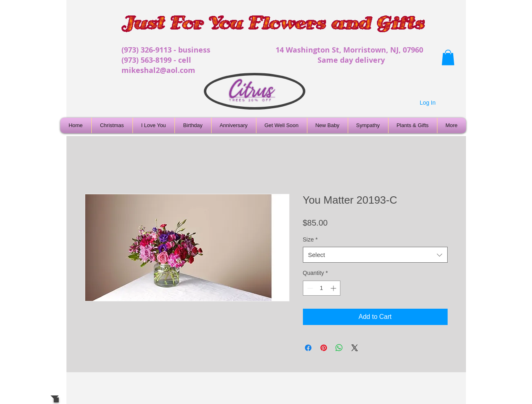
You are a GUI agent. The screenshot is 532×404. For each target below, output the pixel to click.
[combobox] (375, 255)
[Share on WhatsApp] (339, 348)
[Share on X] (355, 348)
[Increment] (334, 288)
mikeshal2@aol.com (158, 70)
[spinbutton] (322, 288)
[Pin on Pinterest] (324, 348)
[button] (448, 57)
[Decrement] (309, 288)
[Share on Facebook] (308, 348)
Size (310, 239)
